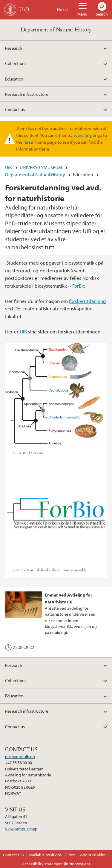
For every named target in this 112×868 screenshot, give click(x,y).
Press (71, 855)
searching (83, 135)
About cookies (93, 855)
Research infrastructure (27, 94)
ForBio (79, 286)
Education (14, 79)
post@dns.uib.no (20, 757)
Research (14, 48)
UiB (9, 167)
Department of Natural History (56, 30)
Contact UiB (13, 855)
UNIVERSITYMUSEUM (41, 167)
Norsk (63, 10)
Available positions (45, 855)
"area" (29, 142)
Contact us (15, 109)
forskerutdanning (88, 301)
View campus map (21, 829)
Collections (16, 63)
